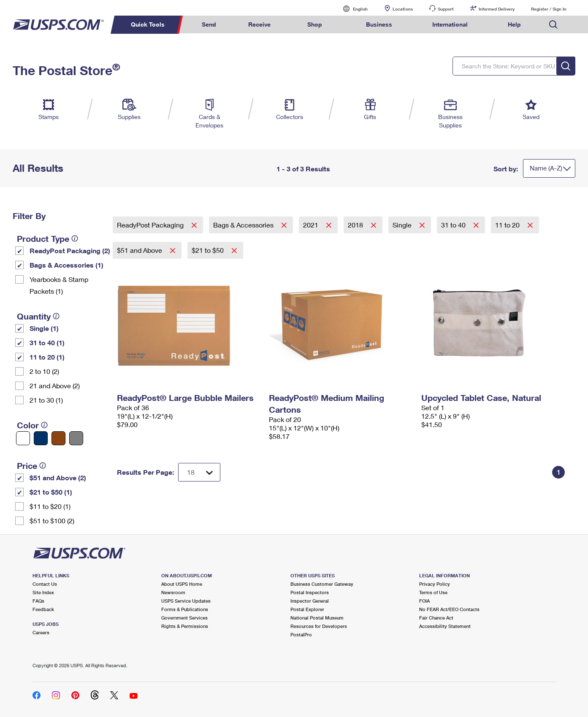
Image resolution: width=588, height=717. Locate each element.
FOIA (424, 601)
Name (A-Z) (546, 168)
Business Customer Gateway (322, 584)
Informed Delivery (497, 9)
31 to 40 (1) (47, 342)
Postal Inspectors (310, 592)
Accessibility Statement (445, 626)
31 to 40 (454, 225)
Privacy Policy (435, 584)
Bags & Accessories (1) (66, 265)
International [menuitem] (450, 24)
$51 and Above (140, 250)
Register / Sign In (549, 9)
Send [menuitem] (209, 24)
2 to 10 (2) (44, 371)
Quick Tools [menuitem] (148, 24)
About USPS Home (182, 584)
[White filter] (23, 438)
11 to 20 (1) (47, 357)
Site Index (43, 592)
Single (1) (44, 328)
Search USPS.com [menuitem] (553, 25)
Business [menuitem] (379, 24)
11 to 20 (508, 225)
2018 (356, 225)
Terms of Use (433, 592)
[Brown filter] (58, 438)
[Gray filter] (76, 438)
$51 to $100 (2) (52, 521)
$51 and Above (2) (58, 478)
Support (446, 9)
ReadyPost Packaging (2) (70, 250)
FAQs (38, 601)
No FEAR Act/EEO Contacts (449, 609)
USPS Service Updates (186, 601)
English (352, 9)
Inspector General (310, 601)
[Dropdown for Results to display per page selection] (199, 472)
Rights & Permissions (185, 626)
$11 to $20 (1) (50, 506)
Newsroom (173, 592)
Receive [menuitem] (259, 24)
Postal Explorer (307, 609)
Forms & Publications (185, 609)
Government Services (184, 618)
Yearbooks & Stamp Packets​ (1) (59, 285)
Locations (403, 9)
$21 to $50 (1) (51, 492)
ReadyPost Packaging (151, 225)
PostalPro (301, 634)
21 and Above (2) (55, 386)
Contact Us (45, 584)
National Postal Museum (317, 618)
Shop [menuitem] (315, 24)
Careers (41, 632)
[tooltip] (75, 238)
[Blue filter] (41, 438)
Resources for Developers (319, 626)
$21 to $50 (209, 250)
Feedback (43, 609)
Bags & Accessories (244, 225)
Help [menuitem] (514, 24)
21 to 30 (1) (46, 400)
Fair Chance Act (436, 618)
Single (403, 225)
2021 (312, 225)
